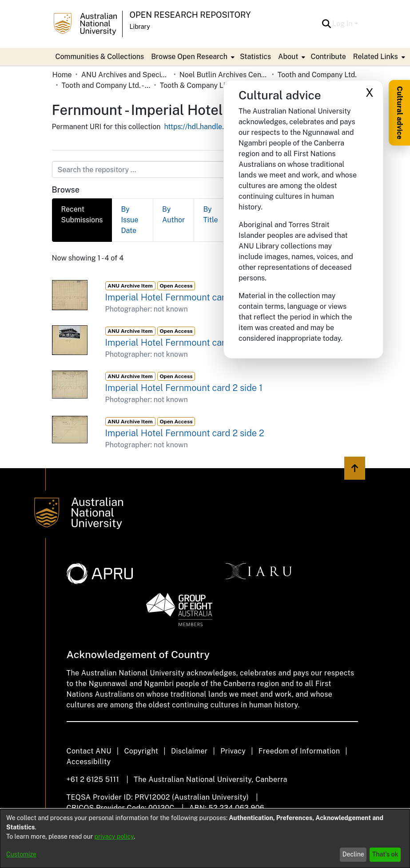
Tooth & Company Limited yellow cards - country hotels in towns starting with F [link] (204, 85)
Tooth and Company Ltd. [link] (317, 75)
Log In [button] (343, 24)
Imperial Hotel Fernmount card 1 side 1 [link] (183, 297)
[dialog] (205, 838)
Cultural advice (400, 113)
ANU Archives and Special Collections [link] (126, 75)
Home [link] (62, 75)
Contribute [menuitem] (328, 57)
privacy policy (114, 836)
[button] (326, 24)
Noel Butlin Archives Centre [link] (224, 75)
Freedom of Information (299, 751)
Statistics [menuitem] (255, 57)
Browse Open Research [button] (189, 57)
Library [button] (140, 27)
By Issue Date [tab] (129, 220)
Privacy (233, 751)
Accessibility (89, 762)
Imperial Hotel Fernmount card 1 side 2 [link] (184, 343)
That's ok (385, 854)
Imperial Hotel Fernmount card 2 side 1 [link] (184, 388)
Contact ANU (89, 751)
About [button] (288, 57)
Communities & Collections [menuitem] (100, 57)
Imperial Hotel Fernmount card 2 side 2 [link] (185, 433)
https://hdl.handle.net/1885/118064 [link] (222, 127)
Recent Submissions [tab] (82, 215)
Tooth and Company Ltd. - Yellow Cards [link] (106, 85)
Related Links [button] (376, 57)
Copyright (141, 751)
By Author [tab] (173, 215)
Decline (353, 854)
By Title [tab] (210, 215)
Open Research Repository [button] (190, 15)
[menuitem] (192, 57)
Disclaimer (189, 751)
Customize (21, 854)
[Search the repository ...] (184, 170)
